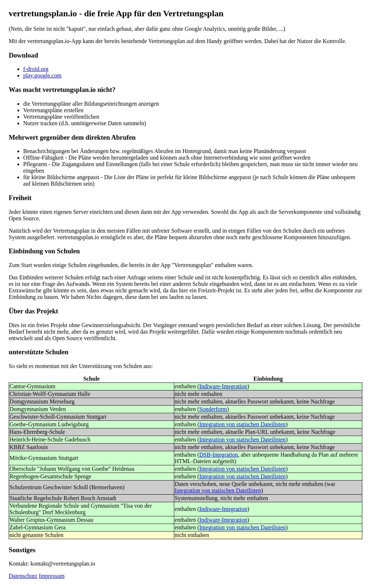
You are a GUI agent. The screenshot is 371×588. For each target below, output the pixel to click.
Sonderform (213, 409)
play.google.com (42, 75)
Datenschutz (23, 576)
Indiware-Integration (223, 386)
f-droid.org (36, 69)
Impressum (52, 576)
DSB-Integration (219, 455)
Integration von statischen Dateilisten (243, 424)
